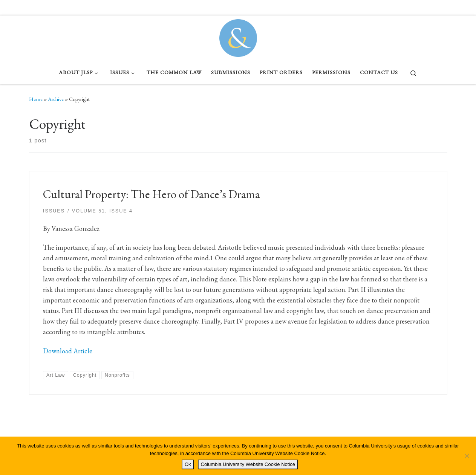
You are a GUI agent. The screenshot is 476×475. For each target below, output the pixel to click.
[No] (467, 456)
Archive (56, 99)
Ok (188, 464)
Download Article (68, 351)
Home (36, 99)
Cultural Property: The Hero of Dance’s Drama (151, 194)
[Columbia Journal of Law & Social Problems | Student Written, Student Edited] (238, 36)
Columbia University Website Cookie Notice (248, 464)
